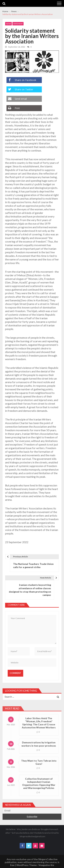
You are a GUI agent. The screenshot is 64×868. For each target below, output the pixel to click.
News (8, 24)
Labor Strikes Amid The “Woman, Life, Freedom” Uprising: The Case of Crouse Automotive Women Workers (39, 728)
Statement (18, 24)
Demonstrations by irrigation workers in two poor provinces (39, 749)
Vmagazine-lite (46, 865)
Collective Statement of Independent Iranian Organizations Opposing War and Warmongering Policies (39, 788)
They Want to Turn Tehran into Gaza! (39, 767)
